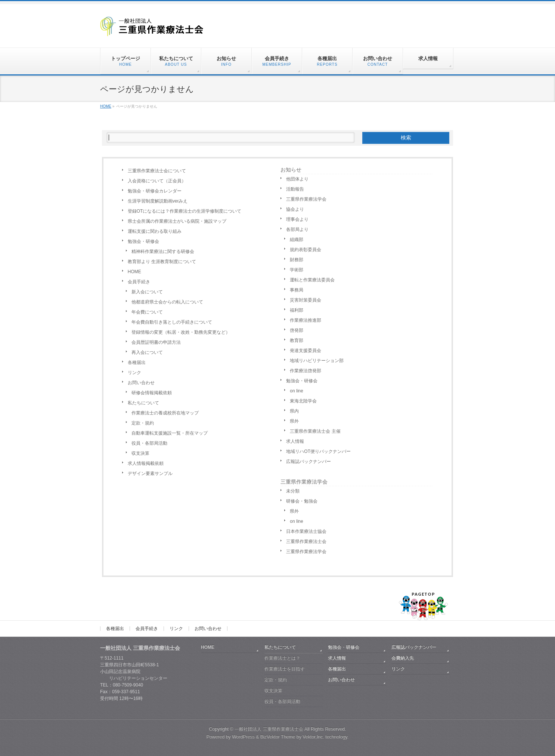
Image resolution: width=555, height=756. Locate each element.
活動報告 (295, 189)
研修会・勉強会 (302, 501)
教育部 (297, 340)
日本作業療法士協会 (306, 531)
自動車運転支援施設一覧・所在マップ (170, 433)
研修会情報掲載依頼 (152, 393)
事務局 (297, 290)
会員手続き (139, 282)
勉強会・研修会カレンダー (155, 191)
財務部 (297, 260)
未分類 (293, 491)
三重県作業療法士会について (157, 171)
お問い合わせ (141, 383)
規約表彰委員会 (306, 250)
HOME (134, 272)
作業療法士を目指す (285, 669)
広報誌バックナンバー (308, 462)
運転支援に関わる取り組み (155, 231)
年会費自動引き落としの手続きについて (172, 322)
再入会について (147, 352)
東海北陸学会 (303, 401)
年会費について (147, 312)
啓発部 (297, 330)
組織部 (297, 240)
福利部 (297, 310)
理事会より (297, 219)
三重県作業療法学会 (306, 199)
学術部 (297, 270)
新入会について (147, 292)
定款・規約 (143, 423)
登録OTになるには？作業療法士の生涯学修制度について (185, 211)
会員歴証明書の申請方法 (156, 342)
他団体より (297, 179)
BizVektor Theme (278, 737)
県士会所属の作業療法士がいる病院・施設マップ (177, 221)
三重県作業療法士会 (306, 541)
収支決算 (140, 453)
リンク (134, 373)
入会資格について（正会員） (157, 181)
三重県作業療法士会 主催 (315, 431)
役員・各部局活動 (149, 443)
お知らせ (291, 170)
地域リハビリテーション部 (317, 361)
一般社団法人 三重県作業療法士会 (269, 729)
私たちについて (143, 403)
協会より (295, 209)
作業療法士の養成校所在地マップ (165, 413)
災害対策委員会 (306, 300)
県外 (294, 421)
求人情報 (295, 441)
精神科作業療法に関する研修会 (163, 252)
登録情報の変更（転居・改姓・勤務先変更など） (181, 332)
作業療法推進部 (306, 320)
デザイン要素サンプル (150, 473)
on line (296, 391)
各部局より (297, 229)
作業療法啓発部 (306, 371)
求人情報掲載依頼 (146, 463)
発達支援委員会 (306, 351)
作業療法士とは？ (282, 658)
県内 (294, 411)
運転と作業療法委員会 (312, 280)
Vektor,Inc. (313, 737)
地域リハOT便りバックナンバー (318, 451)
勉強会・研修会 (143, 241)
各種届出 (137, 362)
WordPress (243, 737)
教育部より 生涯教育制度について (162, 262)
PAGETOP (423, 594)
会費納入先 (403, 658)
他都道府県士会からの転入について (167, 302)
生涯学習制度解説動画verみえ (158, 201)
